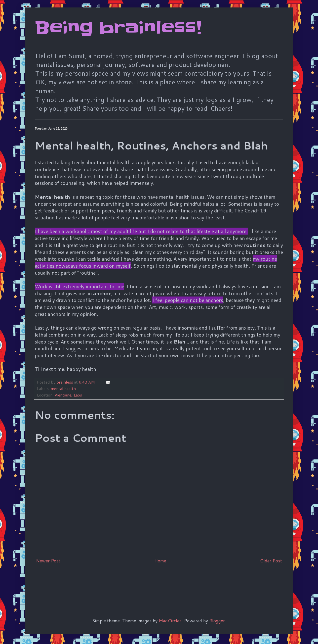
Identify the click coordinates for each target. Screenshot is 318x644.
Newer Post (48, 561)
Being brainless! (118, 28)
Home (160, 561)
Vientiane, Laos (68, 395)
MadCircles (170, 621)
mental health (63, 388)
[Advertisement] (125, 583)
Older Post (271, 561)
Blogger (217, 621)
